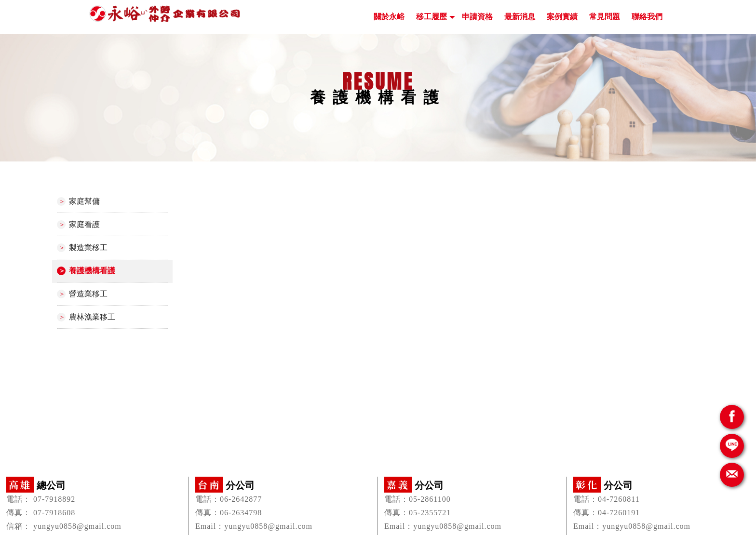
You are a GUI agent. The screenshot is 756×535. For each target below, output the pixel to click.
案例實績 (562, 17)
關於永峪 (389, 17)
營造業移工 (88, 294)
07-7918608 (54, 513)
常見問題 (605, 17)
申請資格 (477, 17)
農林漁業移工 (92, 317)
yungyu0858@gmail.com (77, 526)
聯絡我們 (647, 17)
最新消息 (520, 17)
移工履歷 (432, 17)
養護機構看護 (92, 271)
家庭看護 (84, 224)
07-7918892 (54, 499)
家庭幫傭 (84, 201)
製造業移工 (88, 247)
